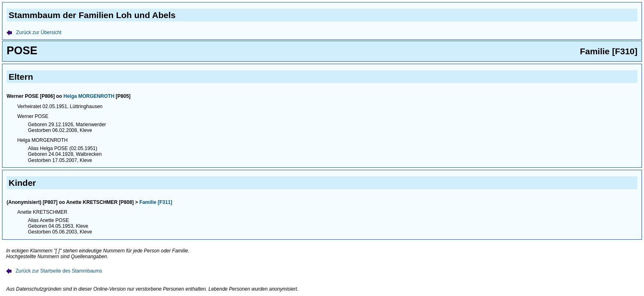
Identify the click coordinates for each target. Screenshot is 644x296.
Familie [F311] (156, 202)
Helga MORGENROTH (89, 96)
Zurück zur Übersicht (34, 32)
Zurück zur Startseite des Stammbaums (54, 271)
